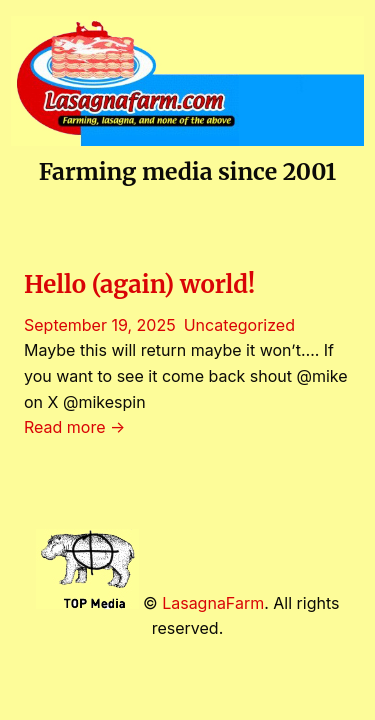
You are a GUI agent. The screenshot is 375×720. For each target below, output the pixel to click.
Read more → (74, 427)
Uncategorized (239, 325)
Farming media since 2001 (187, 171)
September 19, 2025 (100, 325)
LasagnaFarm (213, 603)
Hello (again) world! (139, 284)
